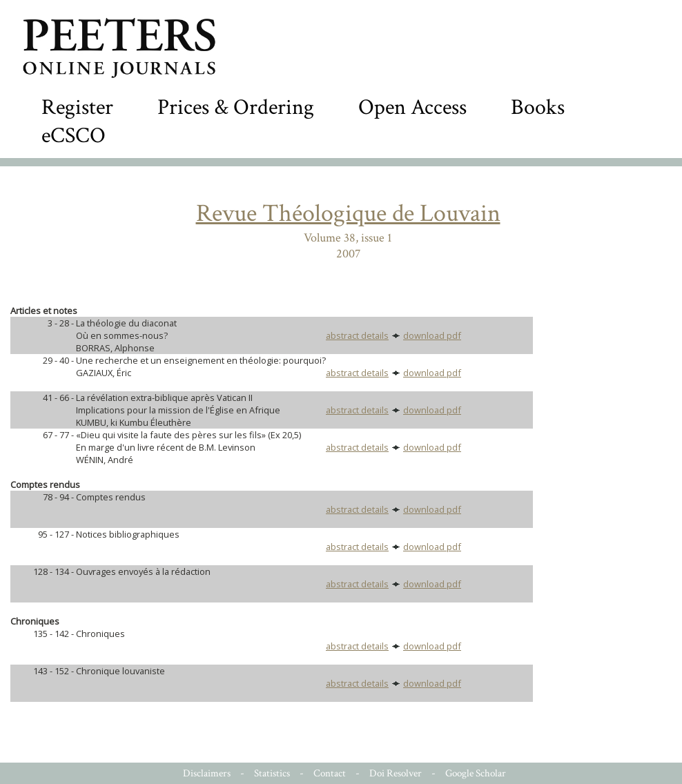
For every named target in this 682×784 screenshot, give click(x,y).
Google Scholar (476, 773)
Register (77, 107)
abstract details (357, 335)
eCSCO (74, 136)
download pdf (432, 335)
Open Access (412, 107)
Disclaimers (207, 773)
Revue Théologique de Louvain (348, 214)
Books (538, 107)
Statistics (272, 773)
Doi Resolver (396, 773)
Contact (330, 773)
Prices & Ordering (236, 107)
